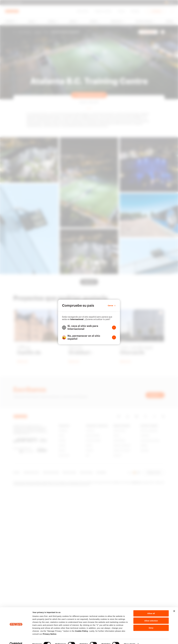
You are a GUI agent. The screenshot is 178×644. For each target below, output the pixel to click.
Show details (130, 639)
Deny (151, 623)
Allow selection (151, 616)
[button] (89, 328)
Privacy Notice (50, 629)
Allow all (151, 608)
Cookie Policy (82, 626)
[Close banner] (174, 606)
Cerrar (112, 306)
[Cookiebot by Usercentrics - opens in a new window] (16, 639)
